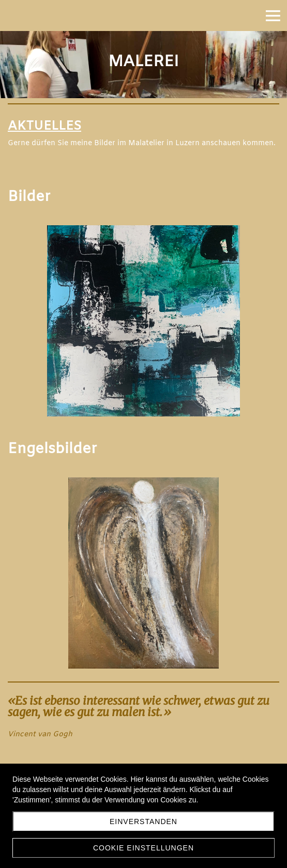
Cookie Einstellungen (143, 848)
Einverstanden (143, 822)
